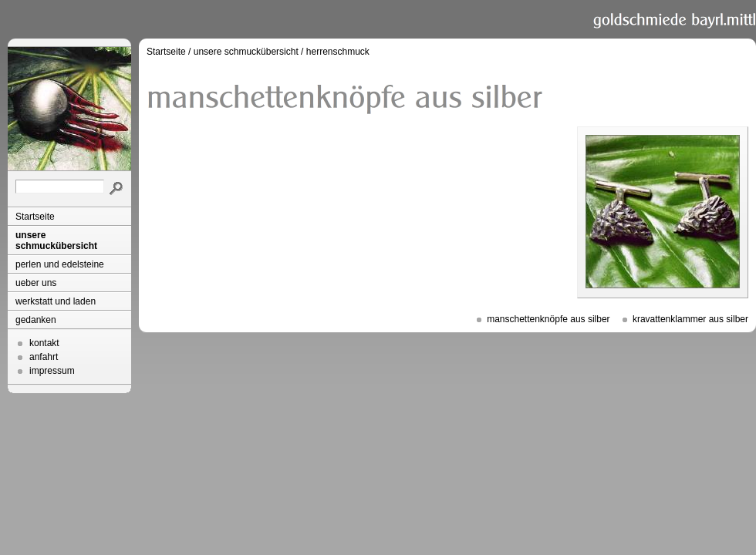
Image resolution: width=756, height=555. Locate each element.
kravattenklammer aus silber (690, 319)
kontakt (44, 343)
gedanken (36, 320)
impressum (52, 371)
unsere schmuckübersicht (56, 240)
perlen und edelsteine (60, 264)
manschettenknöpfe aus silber (548, 319)
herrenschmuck (338, 52)
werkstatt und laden (56, 301)
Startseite (35, 217)
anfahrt (44, 357)
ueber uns (36, 283)
